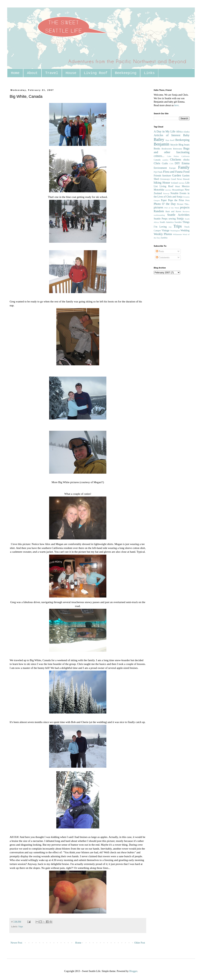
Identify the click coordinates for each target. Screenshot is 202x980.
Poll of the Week (172, 208)
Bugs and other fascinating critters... (172, 152)
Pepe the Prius (176, 200)
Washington (175, 231)
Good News (176, 179)
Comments (163, 257)
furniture (167, 176)
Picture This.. (183, 204)
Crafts (165, 163)
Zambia (164, 238)
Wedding (185, 230)
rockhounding (159, 215)
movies (168, 190)
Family (184, 167)
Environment (160, 168)
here (176, 105)
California (185, 156)
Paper (164, 200)
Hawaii (186, 179)
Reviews (186, 211)
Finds (160, 172)
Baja (167, 140)
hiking (158, 183)
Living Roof (96, 73)
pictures (158, 207)
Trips (21, 927)
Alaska (186, 132)
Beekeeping (126, 73)
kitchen (182, 183)
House (71, 73)
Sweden (178, 222)
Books (157, 149)
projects (185, 207)
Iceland (174, 183)
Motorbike (159, 190)
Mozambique (178, 190)
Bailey (159, 140)
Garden (177, 175)
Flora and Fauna (173, 172)
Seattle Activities (178, 215)
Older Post (140, 943)
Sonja (180, 219)
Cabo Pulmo (173, 156)
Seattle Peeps (161, 219)
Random (159, 211)
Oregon (157, 200)
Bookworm (167, 149)
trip (170, 227)
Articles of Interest (167, 135)
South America (167, 222)
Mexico (186, 186)
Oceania (186, 197)
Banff (172, 140)
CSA (171, 164)
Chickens (176, 160)
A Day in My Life (165, 131)
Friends (157, 176)
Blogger (133, 971)
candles (165, 160)
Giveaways (165, 179)
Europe (173, 168)
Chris (157, 163)
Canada (157, 160)
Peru (187, 200)
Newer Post (16, 943)
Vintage (165, 230)
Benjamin (162, 144)
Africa (179, 132)
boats (187, 145)
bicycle (174, 145)
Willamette (177, 234)
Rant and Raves (173, 211)
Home (15, 73)
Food (186, 172)
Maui (178, 186)
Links (149, 73)
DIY (177, 163)
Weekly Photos (163, 234)
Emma (186, 163)
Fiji (155, 172)
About (32, 73)
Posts (160, 251)
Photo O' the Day (165, 204)
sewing (172, 219)
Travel (52, 73)
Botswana (178, 149)
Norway (166, 193)
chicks (186, 160)
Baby (186, 135)
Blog (181, 145)
